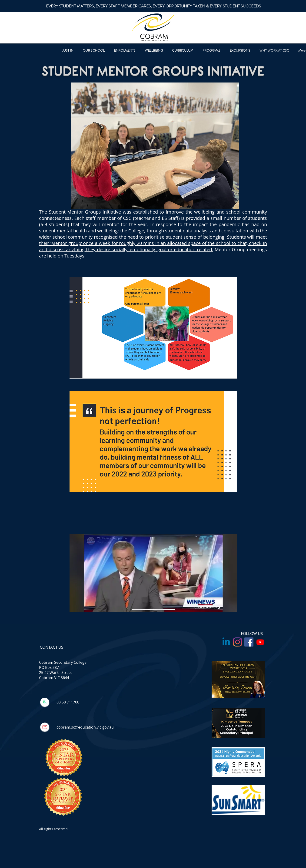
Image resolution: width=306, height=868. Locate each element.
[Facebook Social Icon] (249, 642)
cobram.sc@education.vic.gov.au (85, 727)
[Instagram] (238, 642)
